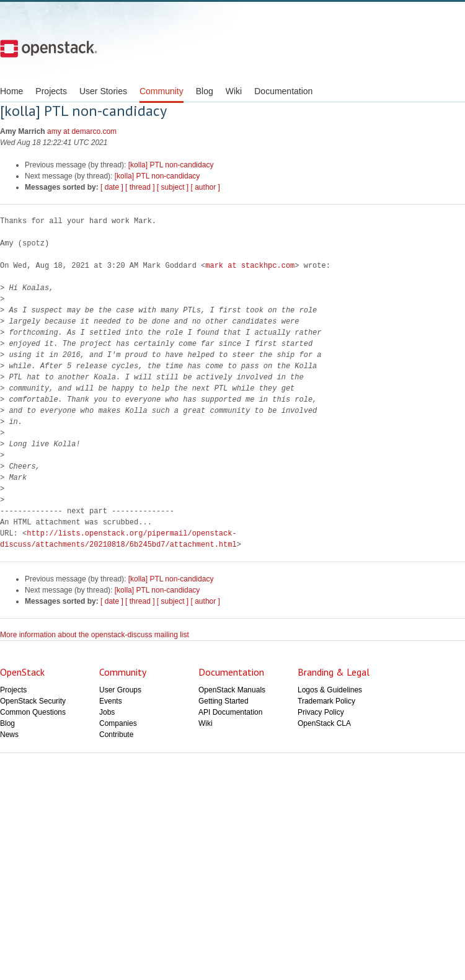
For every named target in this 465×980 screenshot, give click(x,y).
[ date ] (112, 187)
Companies (118, 723)
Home (11, 91)
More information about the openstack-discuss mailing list (95, 635)
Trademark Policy (326, 701)
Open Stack (49, 48)
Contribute (116, 735)
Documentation (283, 91)
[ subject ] (173, 187)
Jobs (107, 712)
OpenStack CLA (324, 723)
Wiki (234, 91)
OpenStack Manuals (232, 690)
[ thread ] (140, 187)
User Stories (103, 91)
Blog (205, 91)
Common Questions (33, 712)
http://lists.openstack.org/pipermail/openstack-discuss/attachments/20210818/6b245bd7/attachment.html (118, 539)
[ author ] (206, 187)
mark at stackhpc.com (250, 266)
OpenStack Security (33, 701)
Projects (51, 91)
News (9, 735)
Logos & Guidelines (330, 690)
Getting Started (224, 701)
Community (162, 91)
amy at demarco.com (82, 131)
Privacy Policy (321, 712)
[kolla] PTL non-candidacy (171, 165)
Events (111, 701)
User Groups (120, 690)
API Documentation (230, 712)
